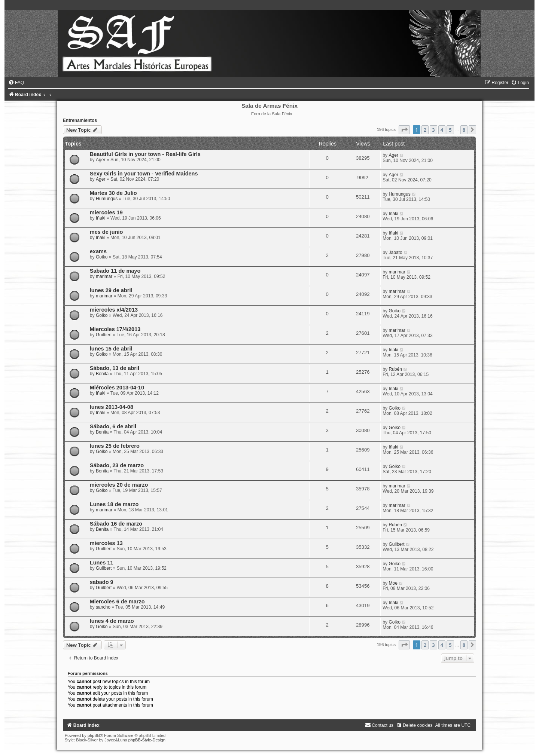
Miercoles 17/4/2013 (115, 329)
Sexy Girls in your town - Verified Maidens (144, 174)
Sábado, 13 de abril (115, 368)
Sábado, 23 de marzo (117, 465)
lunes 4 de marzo (112, 621)
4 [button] (442, 130)
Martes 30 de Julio (113, 193)
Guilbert (104, 335)
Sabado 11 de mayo (115, 271)
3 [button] (433, 130)
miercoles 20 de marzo (119, 485)
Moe (393, 583)
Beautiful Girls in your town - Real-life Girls (145, 154)
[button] (404, 130)
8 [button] (464, 130)
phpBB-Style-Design (147, 740)
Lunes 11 (102, 563)
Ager (101, 160)
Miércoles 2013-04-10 (117, 388)
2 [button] (425, 130)
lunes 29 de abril (111, 290)
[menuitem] (16, 83)
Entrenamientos (80, 120)
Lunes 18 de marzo (114, 504)
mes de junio (106, 232)
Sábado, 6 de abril (113, 426)
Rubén (395, 369)
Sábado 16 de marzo (116, 524)
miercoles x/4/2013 (114, 310)
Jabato (395, 252)
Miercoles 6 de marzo (117, 602)
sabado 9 (102, 582)
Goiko (102, 257)
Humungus (107, 199)
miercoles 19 (106, 212)
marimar (104, 276)
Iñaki (101, 218)
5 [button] (450, 130)
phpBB (94, 735)
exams (98, 251)
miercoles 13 (106, 543)
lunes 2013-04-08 (112, 407)
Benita (102, 374)
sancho (103, 607)
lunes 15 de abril (111, 349)
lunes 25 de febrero (115, 446)
